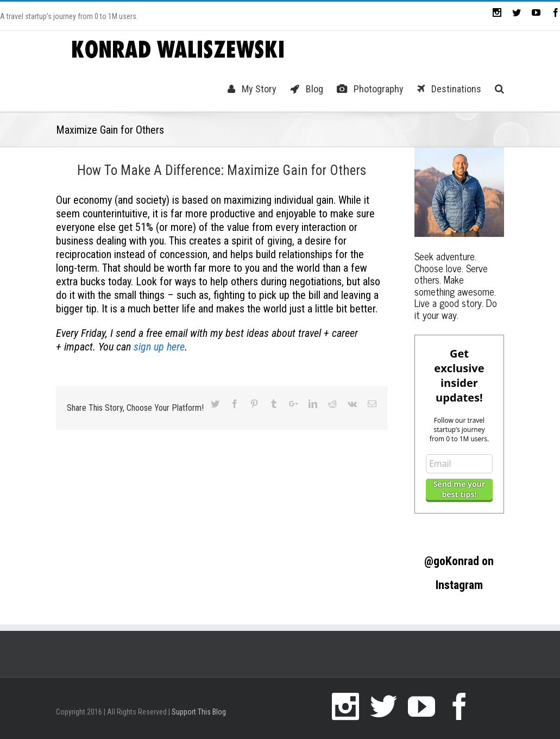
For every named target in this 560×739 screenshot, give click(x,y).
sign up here (159, 347)
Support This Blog (199, 712)
